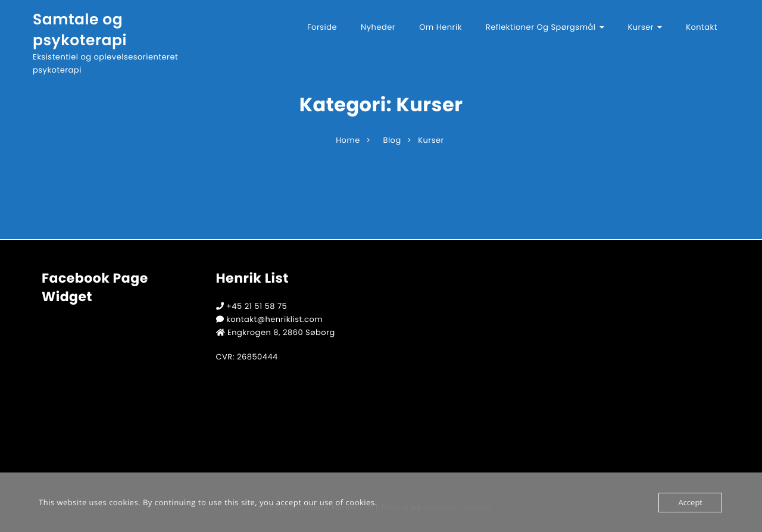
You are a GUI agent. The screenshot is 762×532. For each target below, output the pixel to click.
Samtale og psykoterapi (80, 30)
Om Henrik (441, 27)
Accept (690, 502)
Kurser (645, 27)
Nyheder (378, 27)
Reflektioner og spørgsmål (545, 27)
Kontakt (702, 27)
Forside (322, 27)
